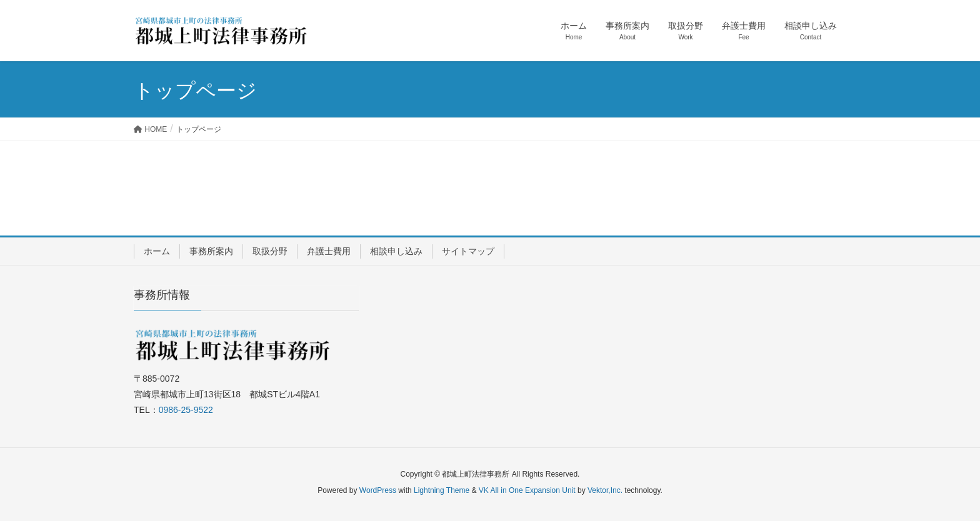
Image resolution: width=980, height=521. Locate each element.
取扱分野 (270, 251)
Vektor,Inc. (605, 490)
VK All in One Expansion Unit (527, 490)
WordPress (378, 490)
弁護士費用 (329, 251)
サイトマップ (468, 251)
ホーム (157, 251)
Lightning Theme (442, 490)
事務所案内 (211, 251)
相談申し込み (396, 251)
